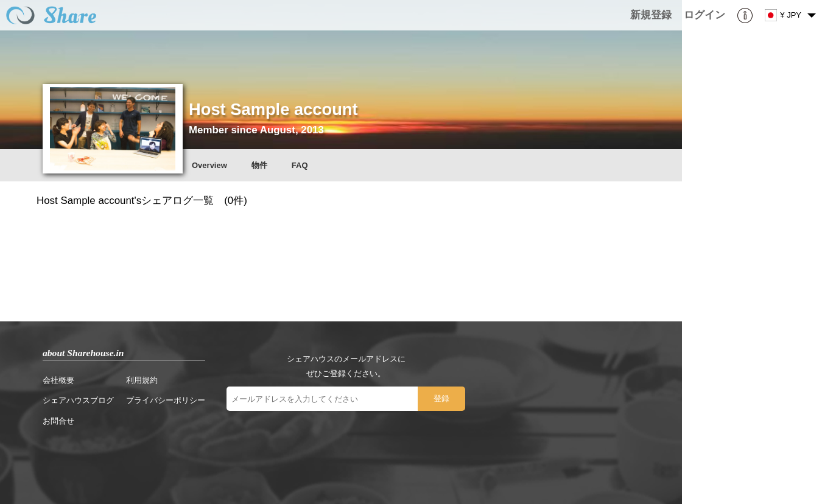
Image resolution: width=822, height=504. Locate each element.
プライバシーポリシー (166, 400)
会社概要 (58, 380)
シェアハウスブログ (78, 400)
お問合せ (58, 421)
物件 (259, 165)
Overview (209, 165)
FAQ (300, 165)
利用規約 (142, 380)
